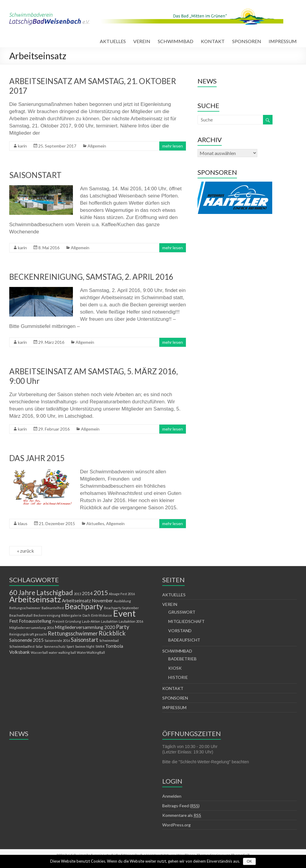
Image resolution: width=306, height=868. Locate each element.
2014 (87, 593)
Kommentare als (182, 815)
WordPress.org (176, 825)
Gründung (73, 621)
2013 (77, 594)
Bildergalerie (71, 615)
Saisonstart (85, 640)
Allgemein (97, 146)
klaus (23, 523)
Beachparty (84, 606)
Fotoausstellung (35, 621)
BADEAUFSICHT (184, 640)
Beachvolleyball (21, 615)
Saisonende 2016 (57, 640)
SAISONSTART (35, 175)
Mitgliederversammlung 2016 (32, 628)
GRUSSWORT (182, 612)
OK (249, 861)
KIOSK (175, 668)
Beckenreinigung (47, 615)
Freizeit (58, 621)
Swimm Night (85, 646)
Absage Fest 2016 (122, 594)
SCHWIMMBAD (176, 41)
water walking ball (62, 652)
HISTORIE (178, 677)
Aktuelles (95, 523)
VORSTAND (180, 631)
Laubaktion (109, 621)
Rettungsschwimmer (73, 633)
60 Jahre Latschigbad (41, 593)
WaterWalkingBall (91, 652)
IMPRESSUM (283, 41)
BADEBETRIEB (182, 659)
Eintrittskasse (102, 615)
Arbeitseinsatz (35, 599)
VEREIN (142, 41)
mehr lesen (173, 146)
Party (123, 627)
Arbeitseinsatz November (87, 601)
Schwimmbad (109, 640)
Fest (14, 621)
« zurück (26, 551)
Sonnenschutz (55, 646)
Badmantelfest (53, 608)
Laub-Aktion (91, 621)
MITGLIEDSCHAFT (186, 621)
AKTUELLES (113, 41)
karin (22, 146)
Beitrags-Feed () (181, 806)
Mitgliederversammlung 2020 (85, 627)
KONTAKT (213, 41)
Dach (86, 615)
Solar (39, 646)
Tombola (114, 646)
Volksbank (20, 652)
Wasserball (39, 652)
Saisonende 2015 (26, 640)
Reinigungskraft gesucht (28, 634)
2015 (101, 593)
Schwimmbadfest (22, 646)
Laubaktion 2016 (131, 621)
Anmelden (172, 796)
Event (124, 613)
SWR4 (100, 646)
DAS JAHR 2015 (37, 458)
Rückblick (112, 633)
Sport (70, 646)
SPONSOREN (247, 41)
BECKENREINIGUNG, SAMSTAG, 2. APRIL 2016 (91, 277)
